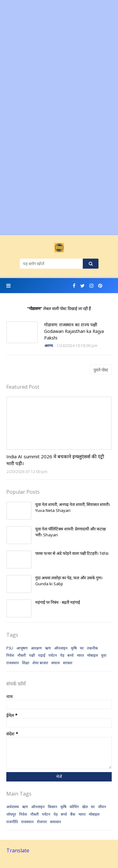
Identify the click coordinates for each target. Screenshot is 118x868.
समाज (56, 663)
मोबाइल (93, 655)
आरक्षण (36, 648)
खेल (85, 807)
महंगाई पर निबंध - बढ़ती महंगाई (58, 602)
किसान (53, 807)
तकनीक (92, 648)
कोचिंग (74, 807)
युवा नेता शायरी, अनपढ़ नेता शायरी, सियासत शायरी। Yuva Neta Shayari (73, 508)
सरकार (68, 663)
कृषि (74, 648)
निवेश (10, 655)
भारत (80, 655)
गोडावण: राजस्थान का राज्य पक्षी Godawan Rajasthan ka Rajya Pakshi (74, 331)
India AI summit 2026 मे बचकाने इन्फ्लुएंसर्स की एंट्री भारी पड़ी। (55, 460)
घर (82, 648)
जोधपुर (11, 814)
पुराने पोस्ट (101, 370)
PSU (10, 648)
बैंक (73, 814)
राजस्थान (13, 663)
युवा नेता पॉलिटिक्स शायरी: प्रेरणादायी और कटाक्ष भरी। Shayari (70, 532)
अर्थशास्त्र (13, 807)
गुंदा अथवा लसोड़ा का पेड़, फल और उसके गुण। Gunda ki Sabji (69, 581)
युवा (104, 655)
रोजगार (42, 822)
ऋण (48, 648)
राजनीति (12, 822)
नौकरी (22, 655)
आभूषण (22, 648)
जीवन (102, 807)
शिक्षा (26, 663)
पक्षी (32, 655)
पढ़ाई (42, 655)
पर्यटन (53, 655)
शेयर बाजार (40, 663)
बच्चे (70, 655)
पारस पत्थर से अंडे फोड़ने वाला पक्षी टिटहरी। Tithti (72, 553)
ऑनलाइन (61, 648)
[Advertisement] (59, 59)
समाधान (56, 822)
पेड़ (62, 655)
